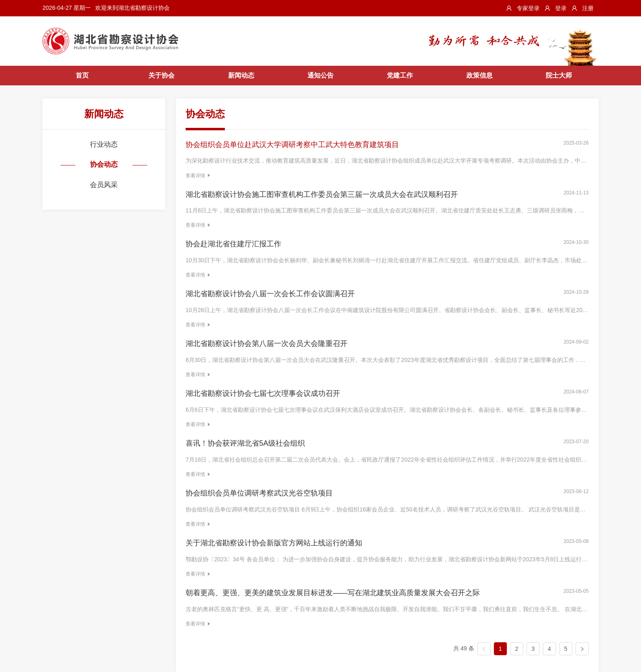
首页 (82, 75)
